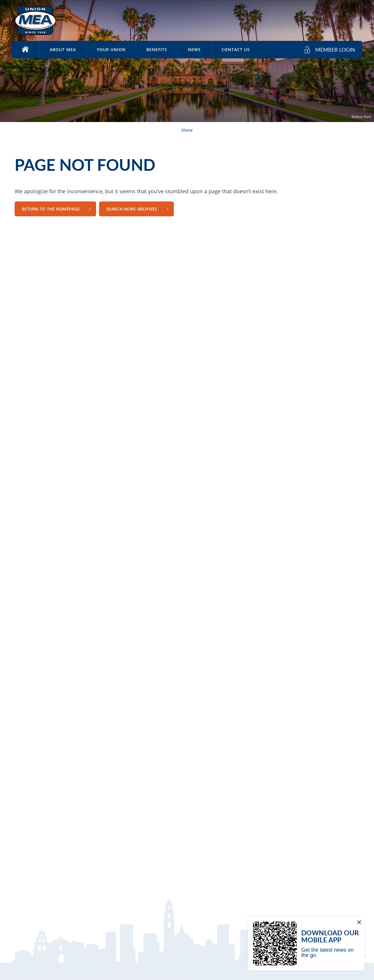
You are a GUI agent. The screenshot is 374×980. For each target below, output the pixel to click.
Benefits (157, 49)
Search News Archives (132, 209)
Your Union (111, 49)
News (194, 49)
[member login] (329, 50)
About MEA (63, 49)
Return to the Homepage (51, 209)
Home (187, 130)
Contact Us (236, 49)
